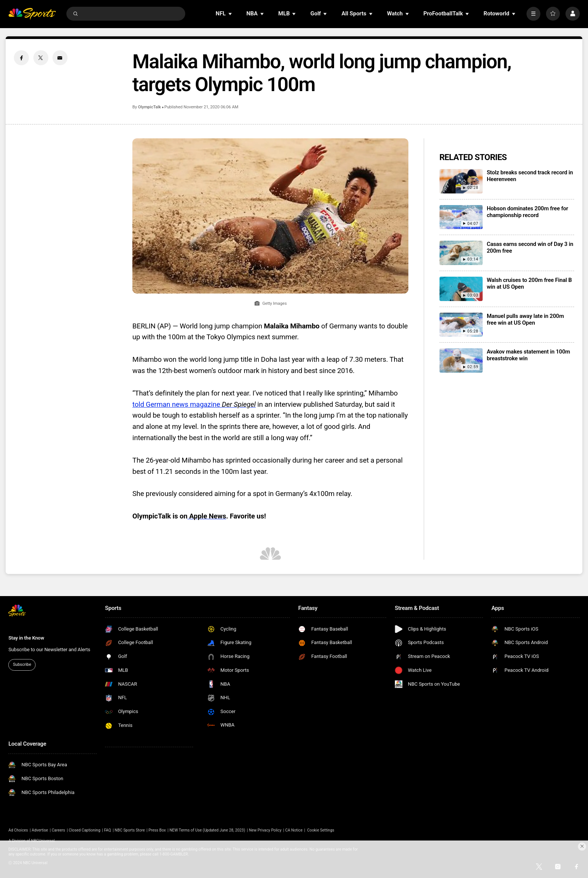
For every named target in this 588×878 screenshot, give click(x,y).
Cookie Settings (321, 830)
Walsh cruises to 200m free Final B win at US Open (529, 283)
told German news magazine (194, 405)
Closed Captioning (84, 830)
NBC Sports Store (130, 830)
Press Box (157, 830)
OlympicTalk (149, 107)
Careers (58, 830)
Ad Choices (18, 830)
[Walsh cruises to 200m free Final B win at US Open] (461, 289)
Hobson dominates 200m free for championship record (527, 212)
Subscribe (22, 664)
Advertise (40, 830)
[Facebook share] (21, 58)
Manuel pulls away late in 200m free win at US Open (525, 319)
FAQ (107, 830)
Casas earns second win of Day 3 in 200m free (530, 247)
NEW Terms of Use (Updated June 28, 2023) (207, 830)
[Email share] (60, 58)
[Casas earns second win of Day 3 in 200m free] (461, 253)
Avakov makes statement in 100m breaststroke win (528, 355)
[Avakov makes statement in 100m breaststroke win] (461, 360)
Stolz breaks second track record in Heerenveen (530, 176)
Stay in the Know (26, 638)
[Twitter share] (41, 58)
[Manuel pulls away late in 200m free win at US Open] (461, 325)
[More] (533, 14)
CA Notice (294, 830)
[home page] (32, 14)
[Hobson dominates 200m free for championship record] (461, 217)
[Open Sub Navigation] (231, 14)
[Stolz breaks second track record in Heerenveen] (461, 181)
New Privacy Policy (265, 830)
